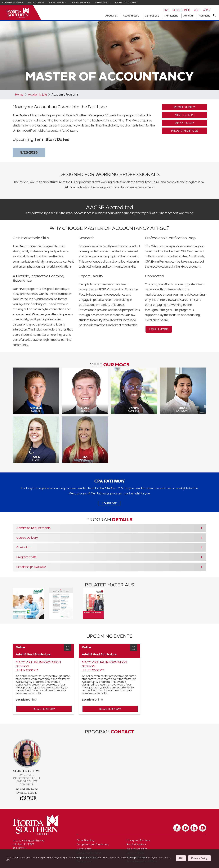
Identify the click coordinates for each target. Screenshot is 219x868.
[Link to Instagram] (186, 827)
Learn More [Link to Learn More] (109, 504)
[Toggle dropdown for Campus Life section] (160, 16)
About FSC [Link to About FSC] (111, 16)
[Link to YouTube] (203, 827)
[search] (214, 15)
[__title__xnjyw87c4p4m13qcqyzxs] (18, 13)
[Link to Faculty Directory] (98, 844)
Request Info (181, 10)
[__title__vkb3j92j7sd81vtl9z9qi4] (40, 833)
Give (166, 10)
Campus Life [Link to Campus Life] (152, 16)
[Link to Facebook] (177, 827)
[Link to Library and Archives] (141, 840)
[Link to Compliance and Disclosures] (184, 840)
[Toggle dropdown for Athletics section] (194, 16)
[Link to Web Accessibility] (184, 844)
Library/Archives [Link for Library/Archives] (80, 3)
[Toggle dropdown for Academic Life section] (140, 16)
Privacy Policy (199, 858)
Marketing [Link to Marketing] (205, 16)
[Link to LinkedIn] (194, 827)
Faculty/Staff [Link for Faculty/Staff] (36, 3)
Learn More (159, 329)
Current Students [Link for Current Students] (13, 3)
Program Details (185, 131)
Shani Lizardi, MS (27, 771)
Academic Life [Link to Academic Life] (131, 16)
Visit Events (185, 115)
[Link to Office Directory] (98, 840)
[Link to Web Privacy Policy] (184, 848)
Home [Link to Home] (19, 94)
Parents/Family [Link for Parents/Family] (57, 3)
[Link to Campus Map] (141, 844)
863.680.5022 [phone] (27, 789)
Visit (197, 10)
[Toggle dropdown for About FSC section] (119, 16)
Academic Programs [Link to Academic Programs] (66, 94)
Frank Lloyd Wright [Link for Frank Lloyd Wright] (126, 3)
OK (181, 858)
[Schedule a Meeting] (31, 798)
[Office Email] (23, 798)
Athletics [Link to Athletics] (188, 16)
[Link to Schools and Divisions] (98, 848)
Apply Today (185, 123)
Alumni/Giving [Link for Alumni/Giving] (103, 3)
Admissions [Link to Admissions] (171, 16)
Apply (207, 10)
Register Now (36, 710)
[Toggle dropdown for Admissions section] (179, 16)
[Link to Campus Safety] (141, 848)
